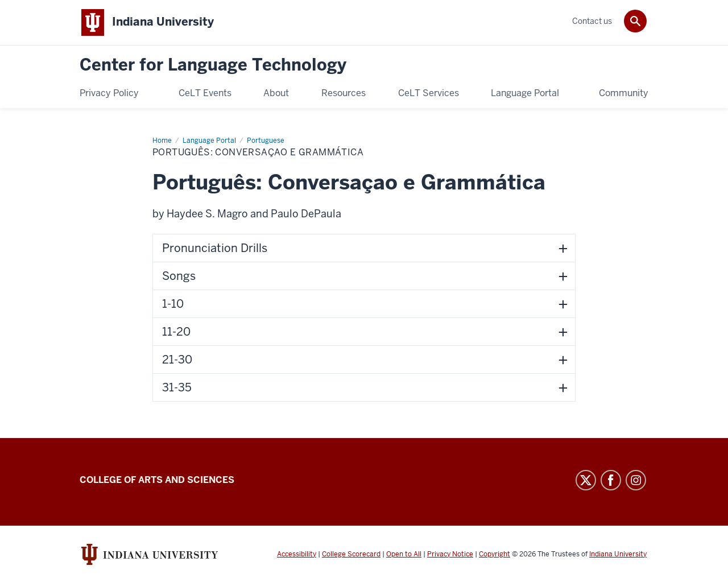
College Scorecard (351, 554)
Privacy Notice (450, 554)
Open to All (404, 554)
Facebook (611, 480)
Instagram (636, 480)
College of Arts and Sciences (157, 480)
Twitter (586, 480)
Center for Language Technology (213, 65)
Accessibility (297, 554)
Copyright (495, 554)
